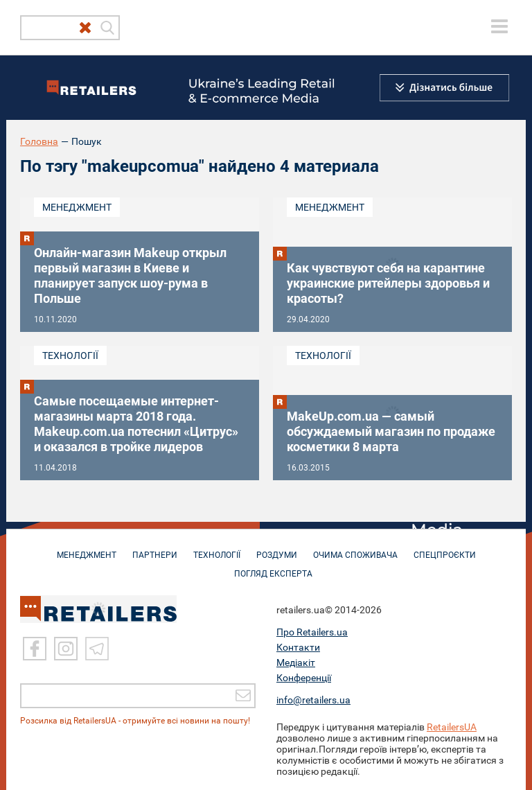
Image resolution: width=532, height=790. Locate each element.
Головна (39, 141)
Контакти (298, 647)
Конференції (304, 677)
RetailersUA (452, 726)
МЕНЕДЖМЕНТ (87, 548)
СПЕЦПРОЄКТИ (445, 548)
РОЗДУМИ (277, 548)
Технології (70, 355)
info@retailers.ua (313, 699)
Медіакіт (296, 662)
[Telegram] (97, 648)
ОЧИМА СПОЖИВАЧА (355, 548)
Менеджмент (77, 207)
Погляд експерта (273, 567)
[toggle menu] (499, 26)
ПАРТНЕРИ (155, 548)
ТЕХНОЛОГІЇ (217, 548)
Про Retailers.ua (312, 631)
